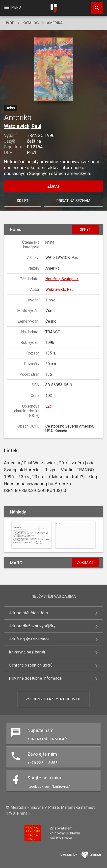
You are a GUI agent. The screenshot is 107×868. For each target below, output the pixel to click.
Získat (53, 186)
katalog (31, 23)
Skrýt (85, 230)
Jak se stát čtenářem (28, 613)
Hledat (95, 5)
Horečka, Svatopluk (62, 279)
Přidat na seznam (73, 201)
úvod (10, 23)
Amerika (55, 23)
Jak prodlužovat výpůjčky (32, 626)
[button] (54, 69)
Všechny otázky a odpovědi (54, 699)
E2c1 (50, 406)
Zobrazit (85, 563)
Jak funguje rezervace (29, 639)
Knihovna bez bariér (27, 652)
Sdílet (23, 201)
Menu (12, 7)
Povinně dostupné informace (35, 678)
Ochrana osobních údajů (31, 665)
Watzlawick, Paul (23, 126)
